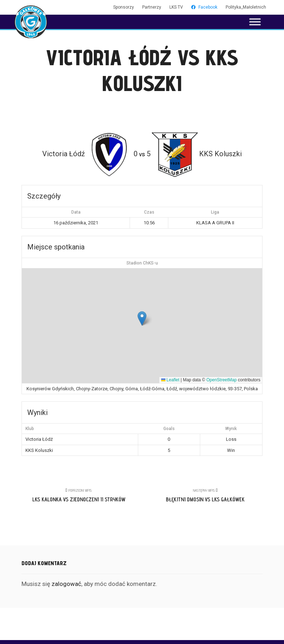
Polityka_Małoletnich (246, 7)
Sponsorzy (124, 7)
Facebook (204, 7)
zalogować (66, 584)
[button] (142, 318)
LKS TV (176, 7)
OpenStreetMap (222, 380)
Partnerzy (152, 7)
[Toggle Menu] (255, 22)
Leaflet (170, 380)
